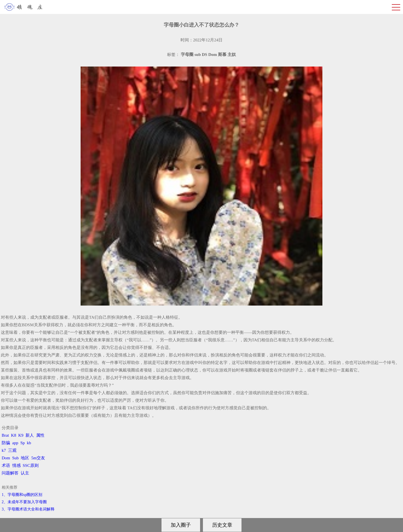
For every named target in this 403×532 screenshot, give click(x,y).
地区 (25, 458)
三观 (12, 450)
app (15, 443)
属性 (40, 435)
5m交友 (38, 458)
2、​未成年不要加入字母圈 (24, 502)
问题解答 (10, 473)
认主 (25, 473)
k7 (4, 450)
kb (29, 443)
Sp (23, 443)
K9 (21, 435)
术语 (6, 465)
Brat (5, 435)
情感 (17, 465)
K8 (13, 435)
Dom (6, 458)
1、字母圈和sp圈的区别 (22, 495)
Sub (16, 458)
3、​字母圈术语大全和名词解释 (28, 509)
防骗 (6, 443)
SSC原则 (31, 465)
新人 (30, 435)
